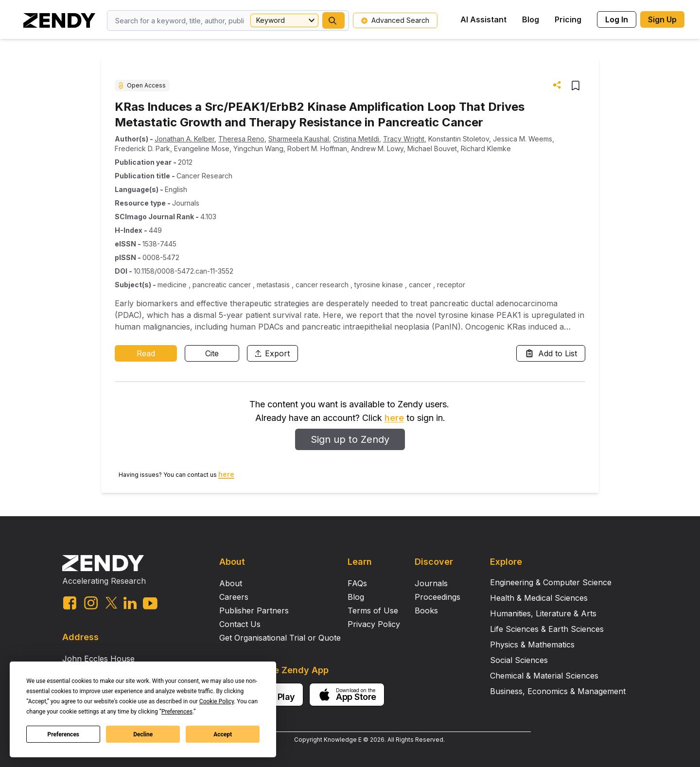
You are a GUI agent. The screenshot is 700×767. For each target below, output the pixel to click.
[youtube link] (150, 603)
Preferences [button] (177, 712)
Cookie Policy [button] (217, 701)
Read (146, 353)
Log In (617, 19)
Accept (223, 734)
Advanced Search (395, 20)
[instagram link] (91, 603)
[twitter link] (111, 603)
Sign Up (662, 19)
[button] (333, 20)
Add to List (551, 353)
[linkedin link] (130, 603)
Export (272, 353)
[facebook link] (70, 603)
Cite (212, 353)
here (394, 418)
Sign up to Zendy (350, 439)
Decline (143, 734)
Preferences (64, 734)
